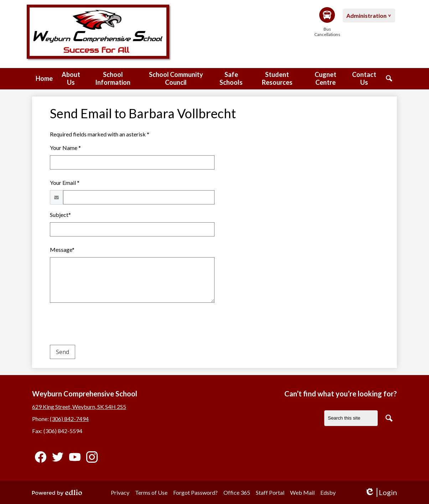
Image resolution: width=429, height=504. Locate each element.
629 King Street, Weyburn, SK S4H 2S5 (79, 407)
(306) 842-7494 (69, 419)
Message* (62, 250)
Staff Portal (270, 492)
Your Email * (65, 183)
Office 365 (237, 492)
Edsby (328, 492)
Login (381, 492)
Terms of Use (151, 492)
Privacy (120, 492)
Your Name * (65, 148)
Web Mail (302, 492)
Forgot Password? (195, 492)
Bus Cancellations (327, 22)
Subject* (60, 215)
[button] (71, 79)
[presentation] (104, 325)
